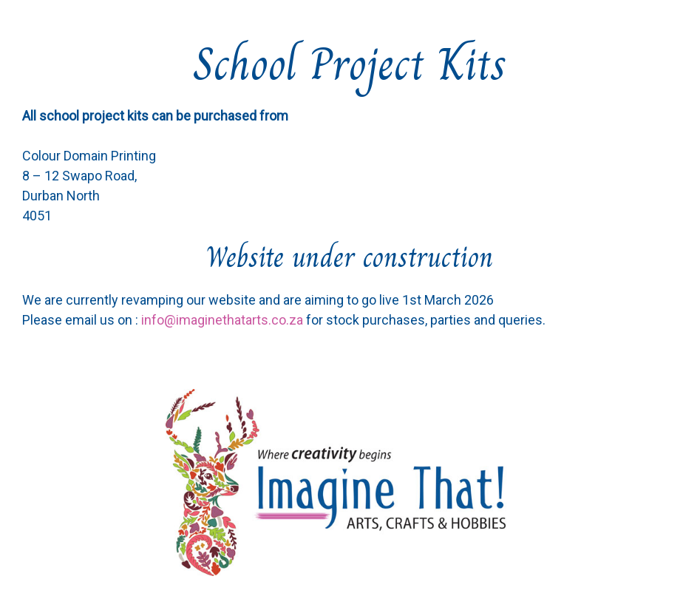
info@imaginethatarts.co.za (222, 320)
